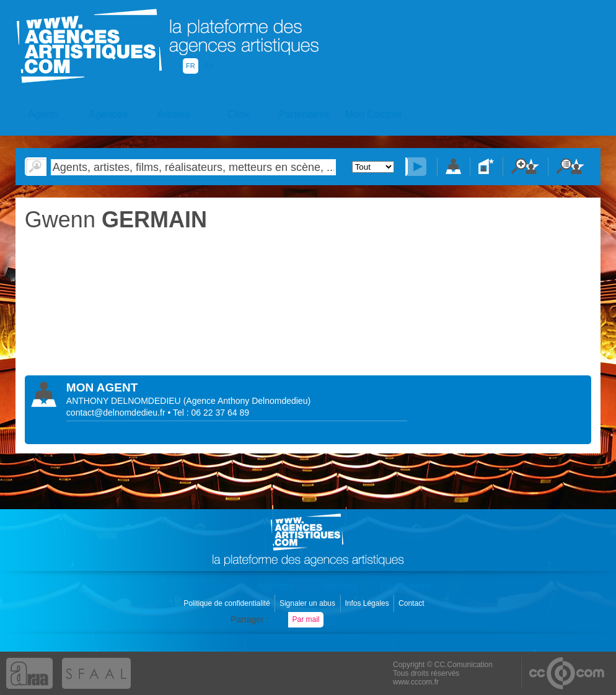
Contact (412, 603)
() (247, 401)
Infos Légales (368, 603)
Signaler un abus (308, 603)
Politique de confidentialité (228, 603)
